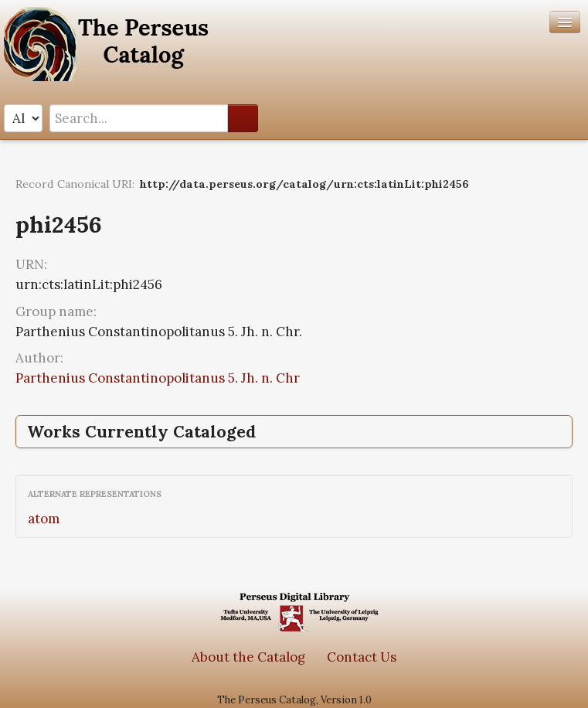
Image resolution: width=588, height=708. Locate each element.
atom (44, 519)
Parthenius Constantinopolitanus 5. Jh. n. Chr (158, 378)
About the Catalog (248, 657)
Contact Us (362, 657)
